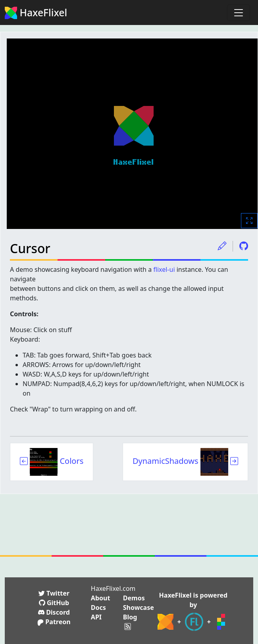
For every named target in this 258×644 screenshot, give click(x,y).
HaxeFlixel (36, 12)
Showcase (139, 607)
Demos (134, 598)
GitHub (54, 603)
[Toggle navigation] (239, 13)
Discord (54, 612)
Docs (98, 607)
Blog (130, 617)
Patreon (54, 622)
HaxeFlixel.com (113, 588)
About (101, 598)
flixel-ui (164, 269)
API (96, 617)
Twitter (54, 593)
